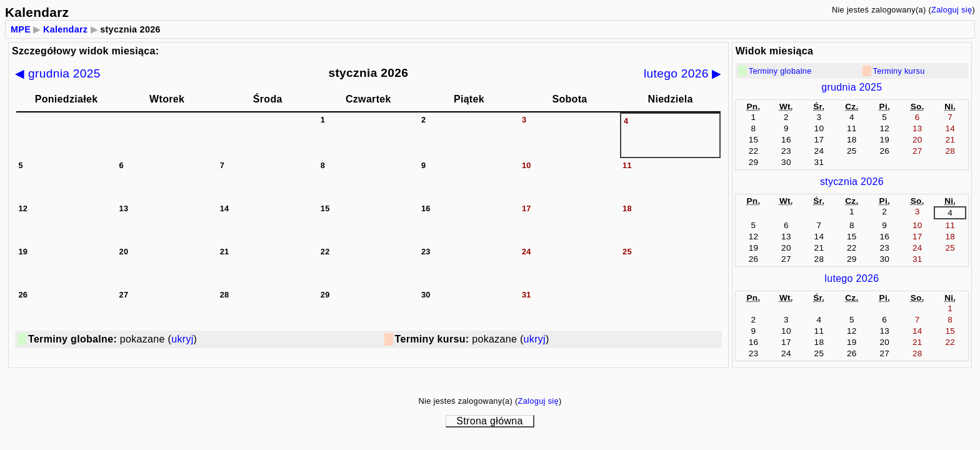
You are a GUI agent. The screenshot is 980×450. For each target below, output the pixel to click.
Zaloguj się (952, 10)
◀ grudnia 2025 (58, 73)
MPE (21, 29)
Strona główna (489, 421)
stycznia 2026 (852, 182)
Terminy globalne (780, 71)
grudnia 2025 (852, 87)
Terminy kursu (899, 71)
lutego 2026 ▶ (683, 73)
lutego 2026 (852, 278)
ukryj (182, 339)
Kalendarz (65, 29)
